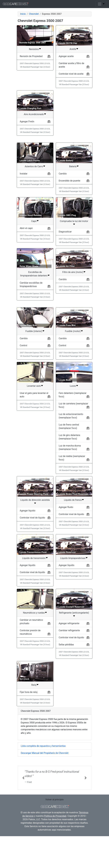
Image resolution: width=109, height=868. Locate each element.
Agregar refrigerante (69, 659)
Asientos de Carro (34, 202)
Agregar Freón (27, 121)
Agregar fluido (66, 543)
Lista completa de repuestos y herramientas (43, 782)
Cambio (63, 210)
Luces (73, 422)
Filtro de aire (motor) (73, 308)
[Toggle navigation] (101, 4)
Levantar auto (34, 422)
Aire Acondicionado (34, 114)
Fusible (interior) (34, 367)
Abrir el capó (26, 264)
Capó (34, 257)
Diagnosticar (65, 268)
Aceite (73, 49)
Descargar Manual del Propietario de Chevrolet (45, 789)
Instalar (24, 210)
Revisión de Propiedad (31, 56)
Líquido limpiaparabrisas (73, 594)
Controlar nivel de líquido (32, 554)
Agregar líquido (28, 547)
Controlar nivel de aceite (71, 74)
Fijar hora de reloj (29, 728)
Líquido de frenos (73, 536)
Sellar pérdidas (66, 681)
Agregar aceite (66, 56)
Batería (73, 202)
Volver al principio (54, 836)
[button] (23, 814)
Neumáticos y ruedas (34, 649)
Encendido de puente (70, 217)
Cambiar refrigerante (69, 666)
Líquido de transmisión (34, 594)
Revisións (34, 49)
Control (24, 381)
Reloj (34, 721)
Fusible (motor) (73, 367)
